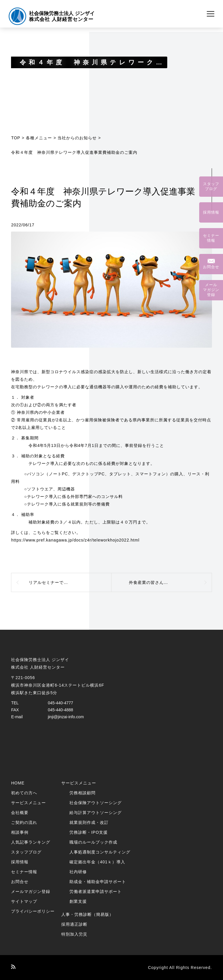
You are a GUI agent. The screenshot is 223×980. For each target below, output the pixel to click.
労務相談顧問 (82, 793)
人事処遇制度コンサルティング (100, 852)
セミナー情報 (24, 872)
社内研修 (78, 872)
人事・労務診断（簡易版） (87, 914)
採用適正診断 (74, 924)
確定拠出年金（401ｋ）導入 (97, 862)
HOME (18, 783)
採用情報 (20, 862)
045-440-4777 (61, 703)
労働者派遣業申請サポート (96, 891)
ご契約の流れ (24, 822)
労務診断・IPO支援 (89, 832)
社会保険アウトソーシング (96, 803)
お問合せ (20, 882)
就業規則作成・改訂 (89, 822)
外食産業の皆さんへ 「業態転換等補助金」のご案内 (170, 582)
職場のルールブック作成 (93, 842)
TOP (16, 138)
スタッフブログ (26, 852)
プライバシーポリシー (33, 911)
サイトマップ (24, 901)
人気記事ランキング (31, 842)
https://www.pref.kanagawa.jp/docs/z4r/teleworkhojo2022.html (75, 540)
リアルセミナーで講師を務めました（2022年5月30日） (70, 582)
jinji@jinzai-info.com (66, 717)
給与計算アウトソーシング (96, 813)
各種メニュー (39, 138)
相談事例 (20, 832)
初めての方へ (24, 793)
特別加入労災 (74, 934)
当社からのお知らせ (77, 138)
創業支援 (78, 901)
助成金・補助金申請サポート (98, 882)
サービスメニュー (28, 803)
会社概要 (20, 813)
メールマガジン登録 (31, 891)
